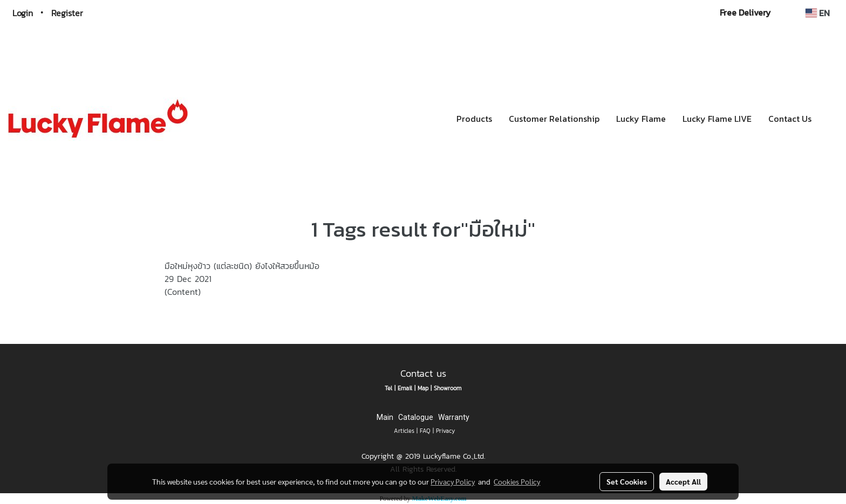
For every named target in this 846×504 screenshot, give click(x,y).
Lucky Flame (641, 119)
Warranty (454, 417)
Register (67, 13)
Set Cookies (627, 481)
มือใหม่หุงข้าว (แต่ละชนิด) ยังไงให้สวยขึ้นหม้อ (242, 266)
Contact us (423, 373)
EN (818, 13)
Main (385, 417)
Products (474, 119)
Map (423, 388)
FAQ (425, 431)
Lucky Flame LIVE (717, 119)
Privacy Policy (453, 481)
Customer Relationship (554, 119)
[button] (829, 119)
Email (405, 388)
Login (23, 13)
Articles (404, 431)
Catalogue (416, 417)
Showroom (448, 388)
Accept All (683, 481)
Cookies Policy (517, 481)
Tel (388, 388)
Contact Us (790, 119)
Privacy (445, 431)
